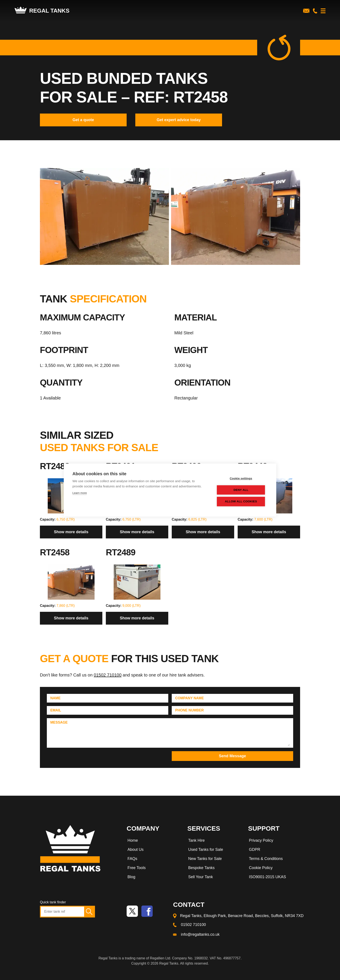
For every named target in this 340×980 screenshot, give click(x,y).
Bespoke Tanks (201, 868)
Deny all (241, 490)
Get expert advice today (179, 120)
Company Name (190, 698)
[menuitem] (153, 841)
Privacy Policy (261, 840)
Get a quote (83, 120)
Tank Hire (196, 840)
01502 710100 (108, 675)
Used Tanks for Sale (206, 850)
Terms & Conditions (266, 859)
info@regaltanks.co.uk (200, 934)
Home (133, 840)
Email (56, 710)
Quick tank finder (53, 902)
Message (59, 722)
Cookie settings (242, 479)
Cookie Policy (261, 868)
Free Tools (137, 868)
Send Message (232, 756)
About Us (136, 850)
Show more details (71, 532)
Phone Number (190, 710)
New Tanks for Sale (205, 859)
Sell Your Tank (201, 877)
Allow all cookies (241, 502)
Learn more (80, 493)
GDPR (255, 850)
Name (55, 698)
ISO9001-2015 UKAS (267, 877)
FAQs (132, 859)
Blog (131, 877)
